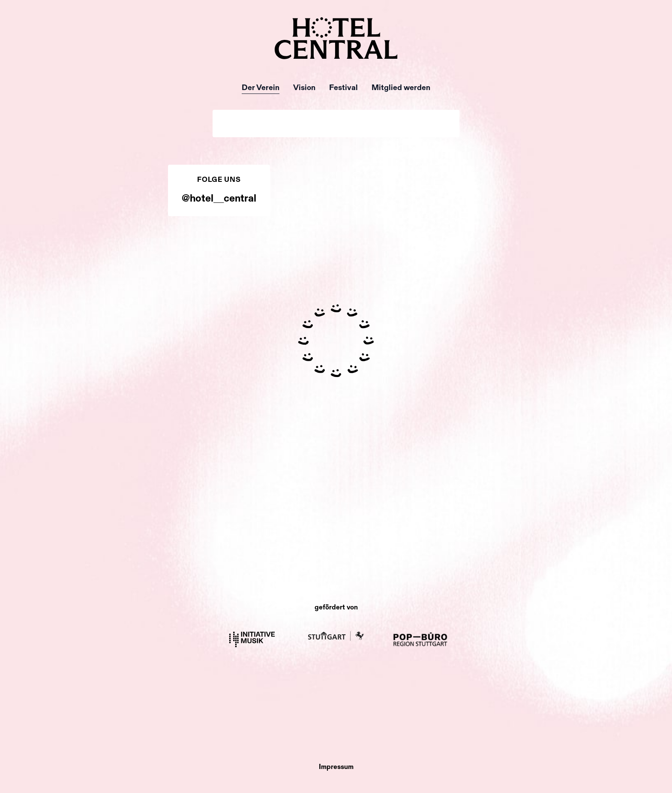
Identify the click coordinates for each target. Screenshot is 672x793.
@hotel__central (219, 199)
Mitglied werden (401, 88)
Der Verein (261, 88)
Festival (343, 88)
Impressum (336, 767)
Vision (304, 88)
